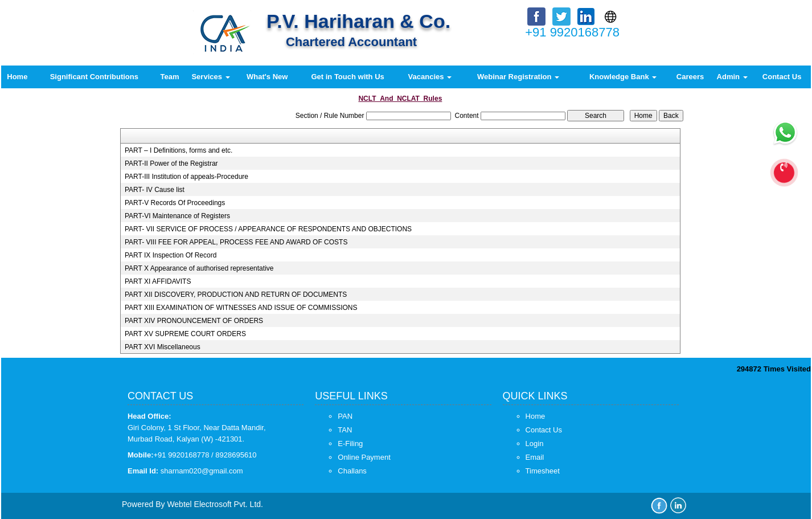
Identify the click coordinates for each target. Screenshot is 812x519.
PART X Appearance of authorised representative (199, 268)
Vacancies (430, 77)
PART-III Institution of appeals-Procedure (186, 177)
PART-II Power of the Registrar (171, 164)
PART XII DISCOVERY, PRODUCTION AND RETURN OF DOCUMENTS (236, 295)
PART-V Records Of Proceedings (175, 203)
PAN (345, 416)
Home (17, 77)
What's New (267, 77)
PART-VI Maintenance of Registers (177, 216)
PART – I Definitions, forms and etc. (179, 150)
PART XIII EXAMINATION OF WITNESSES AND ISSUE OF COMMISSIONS (241, 308)
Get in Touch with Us (347, 77)
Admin (732, 77)
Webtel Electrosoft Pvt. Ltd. (215, 504)
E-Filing (350, 444)
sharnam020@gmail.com (202, 471)
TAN (345, 430)
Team (170, 77)
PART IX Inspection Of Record (171, 255)
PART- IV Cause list (155, 190)
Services (210, 77)
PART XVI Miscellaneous (163, 347)
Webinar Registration (518, 77)
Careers (690, 77)
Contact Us (782, 77)
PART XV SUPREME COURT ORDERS (185, 334)
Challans (352, 471)
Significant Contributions (94, 77)
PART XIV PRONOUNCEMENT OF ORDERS (194, 321)
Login (535, 444)
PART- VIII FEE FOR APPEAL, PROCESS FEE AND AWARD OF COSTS (236, 242)
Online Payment (364, 457)
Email (535, 457)
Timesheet (543, 471)
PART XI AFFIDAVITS (158, 281)
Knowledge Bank (623, 77)
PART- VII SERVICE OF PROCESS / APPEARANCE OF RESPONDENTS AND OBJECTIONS (268, 229)
